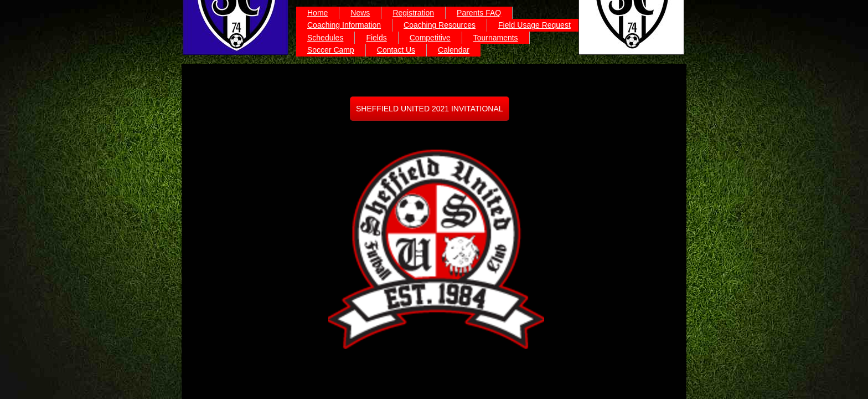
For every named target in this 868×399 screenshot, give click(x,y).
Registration (413, 13)
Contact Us (396, 50)
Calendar (454, 50)
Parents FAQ (479, 13)
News (360, 13)
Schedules (325, 38)
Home (317, 13)
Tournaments (496, 38)
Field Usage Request (534, 25)
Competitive (430, 38)
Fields (376, 38)
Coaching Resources (440, 25)
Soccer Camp (331, 50)
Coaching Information (344, 25)
